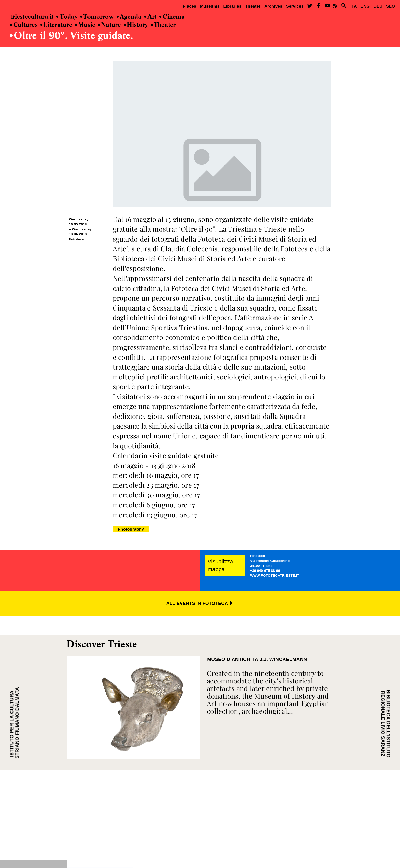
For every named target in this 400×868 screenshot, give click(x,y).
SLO (391, 6)
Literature (56, 25)
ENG (365, 6)
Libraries (232, 6)
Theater (253, 6)
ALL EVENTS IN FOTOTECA (200, 603)
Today (67, 17)
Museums (210, 6)
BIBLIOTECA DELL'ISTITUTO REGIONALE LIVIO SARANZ (386, 724)
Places (189, 6)
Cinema (172, 17)
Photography (131, 529)
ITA (354, 6)
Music (85, 25)
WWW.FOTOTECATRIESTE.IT (275, 575)
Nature (109, 25)
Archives (273, 6)
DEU (378, 6)
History (136, 25)
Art (150, 17)
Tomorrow (97, 17)
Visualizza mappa (220, 565)
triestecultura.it (32, 17)
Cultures (24, 25)
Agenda (129, 17)
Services (295, 6)
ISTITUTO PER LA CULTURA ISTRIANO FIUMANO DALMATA (14, 724)
